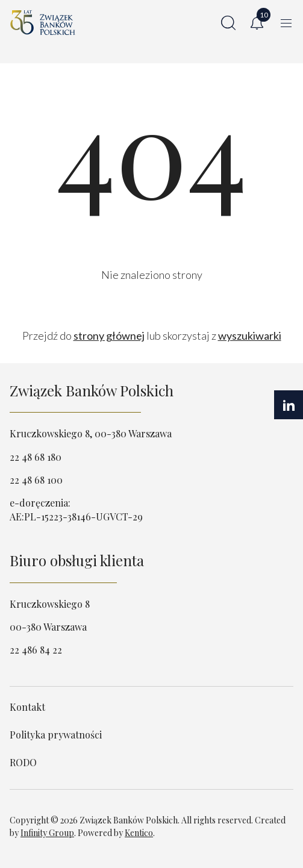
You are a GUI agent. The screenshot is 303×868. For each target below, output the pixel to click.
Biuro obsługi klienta (77, 560)
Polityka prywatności (56, 735)
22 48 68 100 (36, 480)
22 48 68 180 (36, 457)
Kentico (139, 833)
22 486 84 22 (36, 650)
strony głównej (109, 336)
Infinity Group (47, 833)
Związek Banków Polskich (92, 390)
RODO (23, 762)
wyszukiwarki (250, 336)
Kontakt (27, 707)
